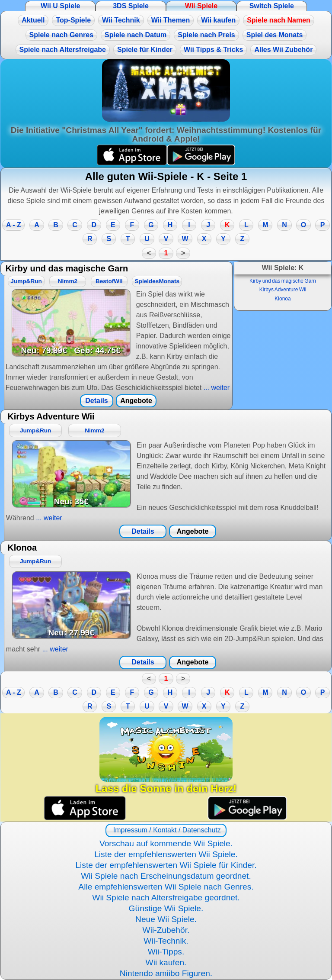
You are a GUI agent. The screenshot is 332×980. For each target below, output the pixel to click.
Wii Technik (121, 20)
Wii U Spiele (60, 6)
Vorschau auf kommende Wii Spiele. (166, 843)
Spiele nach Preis (206, 35)
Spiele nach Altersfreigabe (63, 50)
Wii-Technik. (166, 941)
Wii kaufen (218, 20)
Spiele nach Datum (136, 35)
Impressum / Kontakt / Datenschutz (166, 830)
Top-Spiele (73, 20)
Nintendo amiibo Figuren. (166, 973)
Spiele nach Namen (279, 20)
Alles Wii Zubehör (283, 50)
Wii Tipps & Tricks (213, 50)
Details (96, 401)
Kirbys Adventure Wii (283, 290)
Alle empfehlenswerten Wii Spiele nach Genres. (166, 887)
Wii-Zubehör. (166, 930)
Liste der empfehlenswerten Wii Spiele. (166, 854)
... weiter (215, 388)
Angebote (136, 401)
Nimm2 (68, 281)
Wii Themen (171, 20)
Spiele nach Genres (62, 35)
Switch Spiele (272, 6)
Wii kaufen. (166, 962)
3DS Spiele (131, 6)
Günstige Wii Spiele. (166, 908)
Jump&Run (26, 281)
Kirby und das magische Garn (283, 281)
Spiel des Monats (275, 35)
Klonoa (283, 299)
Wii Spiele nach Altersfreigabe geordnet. (166, 898)
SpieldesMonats (157, 281)
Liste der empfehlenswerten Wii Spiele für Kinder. (166, 865)
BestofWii (109, 281)
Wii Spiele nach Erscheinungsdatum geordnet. (166, 876)
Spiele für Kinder (145, 50)
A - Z (14, 225)
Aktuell (33, 20)
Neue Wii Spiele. (166, 919)
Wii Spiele (201, 6)
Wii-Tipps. (166, 952)
